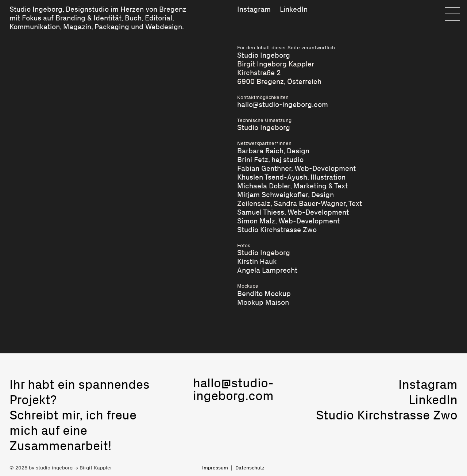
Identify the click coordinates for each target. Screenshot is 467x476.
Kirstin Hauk (257, 261)
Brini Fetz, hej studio (270, 160)
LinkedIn (294, 9)
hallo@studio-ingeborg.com (283, 104)
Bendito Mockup (264, 293)
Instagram (254, 9)
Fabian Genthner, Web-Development (296, 168)
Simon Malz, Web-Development (288, 221)
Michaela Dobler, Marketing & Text (292, 186)
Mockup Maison (263, 302)
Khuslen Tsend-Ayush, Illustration (291, 177)
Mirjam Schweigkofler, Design (285, 195)
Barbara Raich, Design (273, 151)
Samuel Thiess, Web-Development (293, 212)
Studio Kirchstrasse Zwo (277, 230)
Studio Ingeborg (36, 9)
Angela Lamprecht (267, 270)
